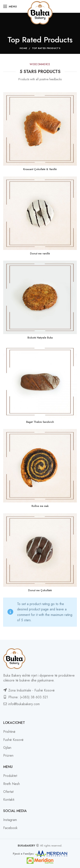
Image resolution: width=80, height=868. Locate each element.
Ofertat (8, 792)
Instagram (10, 820)
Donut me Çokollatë (40, 591)
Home (23, 48)
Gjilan (7, 748)
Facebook (10, 828)
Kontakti (9, 800)
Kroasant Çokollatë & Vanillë (40, 169)
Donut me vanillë (40, 254)
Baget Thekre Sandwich (40, 422)
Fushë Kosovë (13, 740)
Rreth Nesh (12, 784)
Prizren (8, 755)
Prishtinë (9, 732)
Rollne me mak (40, 506)
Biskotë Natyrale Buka (40, 338)
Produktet (10, 776)
